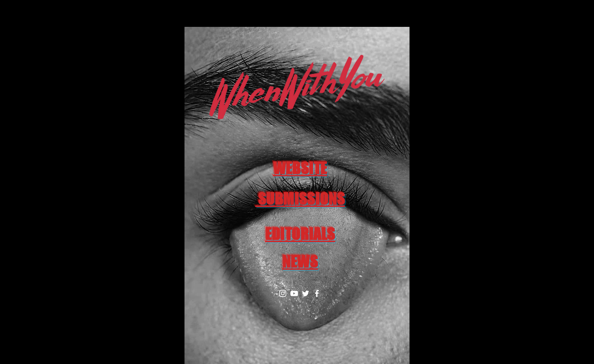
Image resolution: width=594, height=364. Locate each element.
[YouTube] (294, 293)
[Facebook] (317, 293)
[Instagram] (283, 293)
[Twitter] (306, 293)
